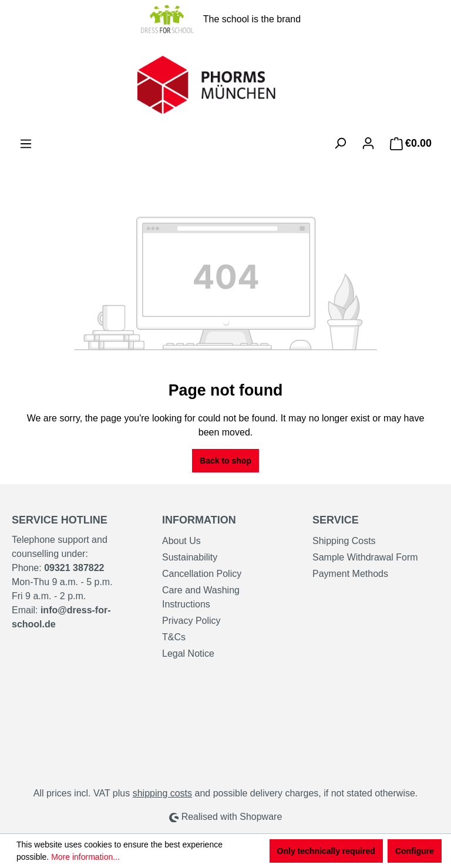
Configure (415, 851)
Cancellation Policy (202, 574)
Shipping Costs (344, 541)
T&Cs (174, 637)
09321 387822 (74, 568)
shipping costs (162, 793)
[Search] (340, 143)
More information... (85, 857)
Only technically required (326, 851)
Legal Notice (188, 653)
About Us (181, 541)
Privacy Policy (191, 621)
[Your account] (368, 143)
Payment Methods (350, 574)
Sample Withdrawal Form (365, 557)
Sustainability (190, 557)
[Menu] (26, 144)
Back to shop (225, 461)
